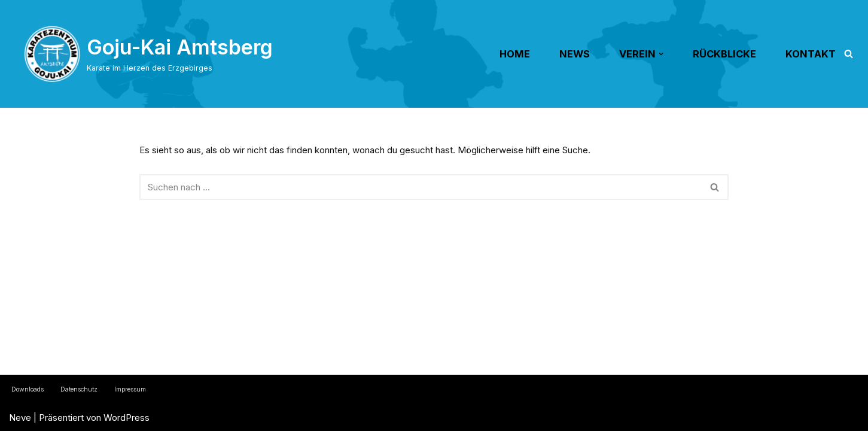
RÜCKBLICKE (724, 54)
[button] (661, 54)
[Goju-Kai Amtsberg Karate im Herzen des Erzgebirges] (148, 54)
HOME (515, 54)
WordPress (127, 418)
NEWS (575, 54)
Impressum (130, 389)
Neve (20, 418)
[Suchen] (849, 54)
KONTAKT (811, 54)
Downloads (28, 389)
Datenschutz (79, 389)
